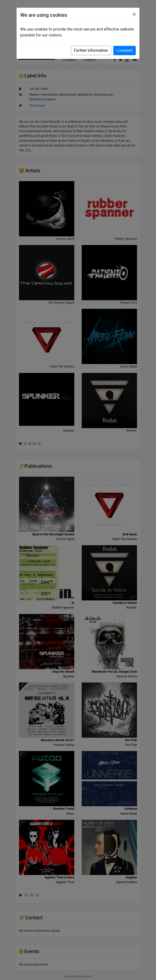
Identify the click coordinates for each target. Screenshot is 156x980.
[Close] (134, 14)
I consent (125, 50)
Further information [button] (91, 50)
